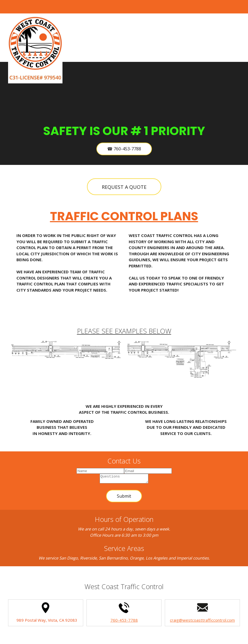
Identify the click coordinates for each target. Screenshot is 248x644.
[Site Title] (35, 50)
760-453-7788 (124, 622)
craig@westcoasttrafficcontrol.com (202, 622)
